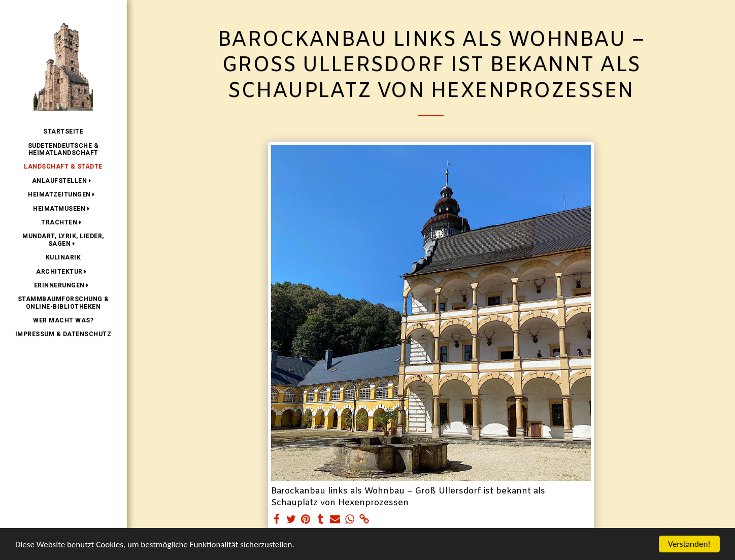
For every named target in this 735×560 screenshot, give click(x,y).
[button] (63, 181)
